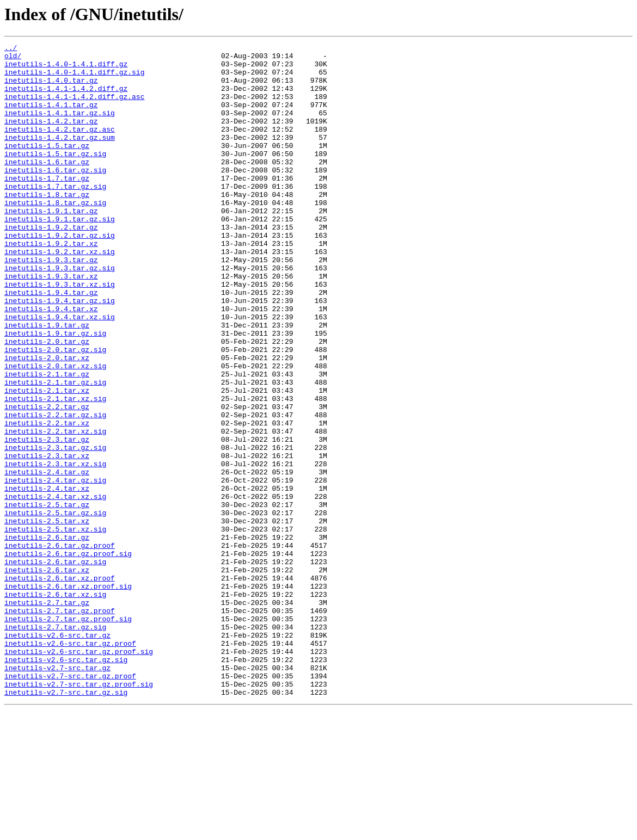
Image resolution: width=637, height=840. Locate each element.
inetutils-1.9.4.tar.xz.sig (60, 372)
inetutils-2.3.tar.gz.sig (55, 529)
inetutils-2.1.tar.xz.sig (55, 470)
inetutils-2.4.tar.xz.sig (55, 588)
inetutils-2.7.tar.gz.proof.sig (68, 734)
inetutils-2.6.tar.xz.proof (60, 685)
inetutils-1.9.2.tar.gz (51, 264)
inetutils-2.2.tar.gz (47, 480)
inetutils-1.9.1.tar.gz (51, 245)
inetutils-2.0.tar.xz (47, 421)
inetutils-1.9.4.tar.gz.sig (60, 353)
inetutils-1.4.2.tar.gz (51, 137)
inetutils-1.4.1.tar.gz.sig (60, 127)
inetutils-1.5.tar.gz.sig (55, 176)
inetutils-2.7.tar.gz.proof (60, 725)
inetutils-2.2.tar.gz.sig (55, 490)
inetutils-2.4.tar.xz (47, 578)
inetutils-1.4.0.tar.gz (51, 88)
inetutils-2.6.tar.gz (47, 637)
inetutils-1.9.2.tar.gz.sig (60, 274)
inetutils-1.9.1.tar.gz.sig (60, 255)
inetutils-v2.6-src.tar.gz (57, 754)
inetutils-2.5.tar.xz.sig (55, 627)
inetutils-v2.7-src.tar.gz (57, 793)
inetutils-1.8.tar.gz (47, 225)
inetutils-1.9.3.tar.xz (51, 323)
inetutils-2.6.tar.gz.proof (60, 646)
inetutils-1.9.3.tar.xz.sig (60, 333)
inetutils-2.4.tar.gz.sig (55, 568)
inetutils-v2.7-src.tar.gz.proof (70, 803)
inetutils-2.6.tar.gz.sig (55, 666)
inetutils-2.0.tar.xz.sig (55, 431)
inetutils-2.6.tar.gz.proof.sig (68, 656)
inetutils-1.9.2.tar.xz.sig (60, 294)
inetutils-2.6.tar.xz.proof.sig (68, 695)
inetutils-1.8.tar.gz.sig (55, 235)
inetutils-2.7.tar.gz (47, 715)
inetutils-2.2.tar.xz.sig (55, 509)
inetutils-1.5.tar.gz (47, 166)
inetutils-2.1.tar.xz (47, 460)
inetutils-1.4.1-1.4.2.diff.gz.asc (74, 108)
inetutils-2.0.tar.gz (47, 402)
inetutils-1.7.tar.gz (47, 206)
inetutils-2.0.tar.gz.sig (55, 411)
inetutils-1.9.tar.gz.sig (55, 392)
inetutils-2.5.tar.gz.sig (55, 607)
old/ (13, 59)
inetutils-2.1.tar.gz (47, 441)
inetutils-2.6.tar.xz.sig (55, 705)
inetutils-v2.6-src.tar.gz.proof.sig (79, 774)
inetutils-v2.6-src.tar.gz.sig (66, 783)
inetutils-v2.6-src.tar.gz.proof (70, 764)
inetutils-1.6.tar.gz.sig (55, 196)
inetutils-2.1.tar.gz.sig (55, 450)
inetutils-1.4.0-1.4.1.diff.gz (66, 69)
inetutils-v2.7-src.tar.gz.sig (66, 823)
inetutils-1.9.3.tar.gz (51, 304)
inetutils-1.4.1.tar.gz (51, 118)
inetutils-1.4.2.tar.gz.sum (60, 157)
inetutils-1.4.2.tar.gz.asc (60, 147)
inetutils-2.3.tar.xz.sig (55, 548)
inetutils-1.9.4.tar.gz (51, 343)
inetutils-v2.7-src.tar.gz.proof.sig (79, 813)
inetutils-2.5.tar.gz (47, 597)
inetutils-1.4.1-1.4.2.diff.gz (66, 98)
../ (11, 49)
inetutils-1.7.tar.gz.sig (55, 215)
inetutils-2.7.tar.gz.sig (55, 744)
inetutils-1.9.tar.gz (47, 382)
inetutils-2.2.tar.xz (47, 499)
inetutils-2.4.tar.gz (47, 558)
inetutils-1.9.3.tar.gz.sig (60, 313)
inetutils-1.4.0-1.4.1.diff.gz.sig (74, 78)
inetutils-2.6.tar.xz (47, 676)
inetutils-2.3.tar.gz (47, 519)
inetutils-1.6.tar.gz (47, 186)
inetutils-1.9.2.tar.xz (51, 284)
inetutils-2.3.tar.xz (47, 539)
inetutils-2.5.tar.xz (47, 617)
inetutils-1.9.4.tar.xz (51, 362)
